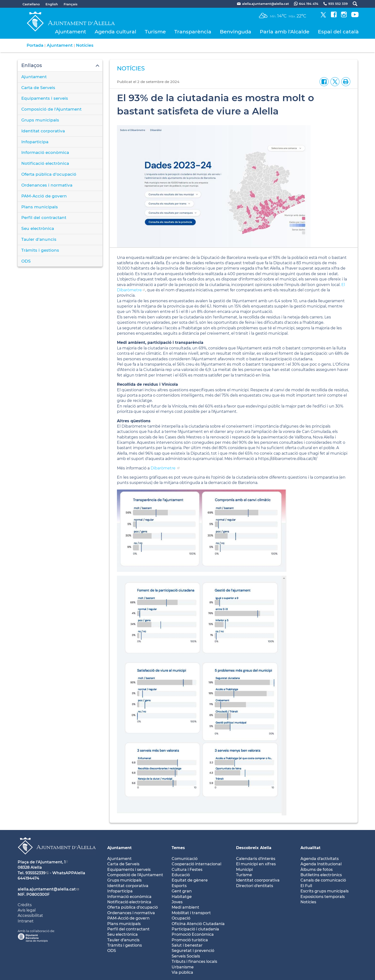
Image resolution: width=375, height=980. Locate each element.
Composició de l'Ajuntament (51, 109)
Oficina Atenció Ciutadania (198, 924)
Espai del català (338, 32)
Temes (178, 848)
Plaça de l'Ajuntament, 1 (42, 862)
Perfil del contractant (44, 218)
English (52, 4)
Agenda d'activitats (320, 859)
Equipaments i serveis (45, 98)
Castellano (31, 4)
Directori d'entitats (255, 886)
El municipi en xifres (256, 864)
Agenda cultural (115, 32)
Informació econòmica (45, 152)
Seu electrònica (38, 228)
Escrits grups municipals (325, 891)
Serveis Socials (186, 956)
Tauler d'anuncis (39, 239)
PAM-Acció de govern (44, 196)
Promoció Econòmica (193, 934)
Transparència (193, 32)
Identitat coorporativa (258, 880)
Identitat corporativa (43, 131)
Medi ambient (185, 907)
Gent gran (182, 891)
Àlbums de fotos (317, 870)
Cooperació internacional (196, 864)
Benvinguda (236, 32)
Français (71, 4)
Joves (177, 902)
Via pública (182, 972)
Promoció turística (190, 940)
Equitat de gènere (190, 880)
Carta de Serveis (38, 88)
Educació (181, 875)
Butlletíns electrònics (321, 875)
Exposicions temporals (323, 897)
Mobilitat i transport (191, 913)
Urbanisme (183, 967)
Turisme (155, 32)
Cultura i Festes (187, 870)
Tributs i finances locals (194, 961)
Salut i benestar (187, 945)
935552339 (35, 873)
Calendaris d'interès (256, 859)
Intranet (26, 921)
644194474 (28, 878)
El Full (306, 886)
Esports (179, 886)
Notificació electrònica (45, 163)
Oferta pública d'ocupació (49, 174)
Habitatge (182, 897)
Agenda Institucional (321, 864)
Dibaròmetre (164, 468)
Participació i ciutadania (195, 929)
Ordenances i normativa (47, 185)
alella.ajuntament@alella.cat (47, 889)
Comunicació (185, 859)
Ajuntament (71, 32)
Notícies (85, 45)
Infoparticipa (35, 142)
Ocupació (181, 918)
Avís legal (27, 910)
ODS (26, 261)
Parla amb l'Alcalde (285, 32)
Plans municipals (40, 207)
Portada (35, 45)
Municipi (244, 870)
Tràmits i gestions (40, 250)
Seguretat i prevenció (193, 951)
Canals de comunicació (323, 880)
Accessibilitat (30, 916)
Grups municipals (40, 120)
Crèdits (25, 905)
